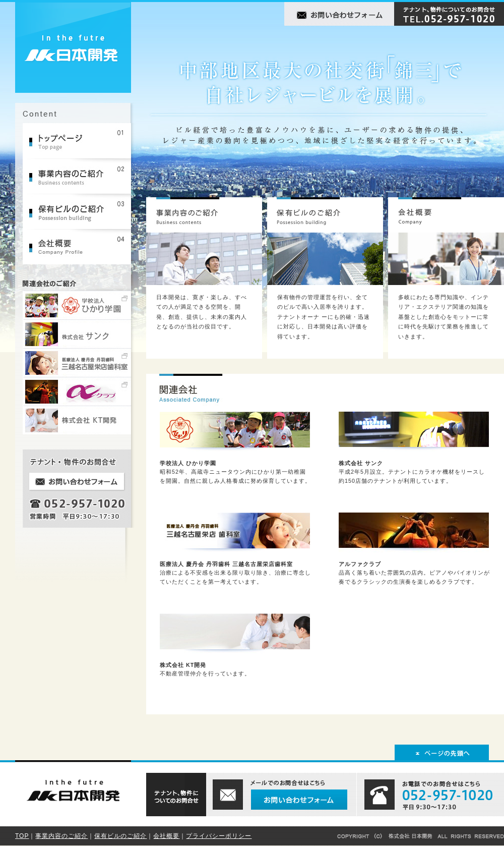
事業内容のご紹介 (81, 176)
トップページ (81, 141)
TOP (22, 836)
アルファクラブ (81, 391)
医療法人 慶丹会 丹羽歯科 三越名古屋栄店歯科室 (81, 362)
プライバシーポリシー (219, 836)
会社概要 (81, 247)
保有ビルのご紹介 (81, 211)
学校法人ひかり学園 (81, 305)
